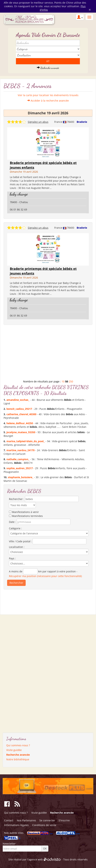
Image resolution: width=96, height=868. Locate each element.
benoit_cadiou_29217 (19, 409)
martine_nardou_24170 (21, 450)
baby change (19, 194)
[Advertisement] (48, 354)
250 (71, 381)
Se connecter (47, 820)
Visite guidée (14, 750)
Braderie (82, 122)
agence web (36, 860)
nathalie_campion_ (18, 459)
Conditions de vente (44, 825)
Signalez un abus (38, 122)
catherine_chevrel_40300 (21, 414)
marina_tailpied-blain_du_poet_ (26, 441)
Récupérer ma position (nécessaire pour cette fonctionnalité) (45, 576)
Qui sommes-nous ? (18, 745)
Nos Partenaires (26, 820)
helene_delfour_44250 (20, 423)
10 (63, 381)
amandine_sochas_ (18, 400)
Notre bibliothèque (18, 759)
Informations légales (16, 825)
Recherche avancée (48, 68)
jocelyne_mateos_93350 (21, 432)
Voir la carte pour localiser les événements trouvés (48, 95)
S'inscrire (64, 820)
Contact (9, 820)
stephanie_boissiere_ (21, 477)
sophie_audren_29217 (20, 468)
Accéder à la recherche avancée (48, 101)
